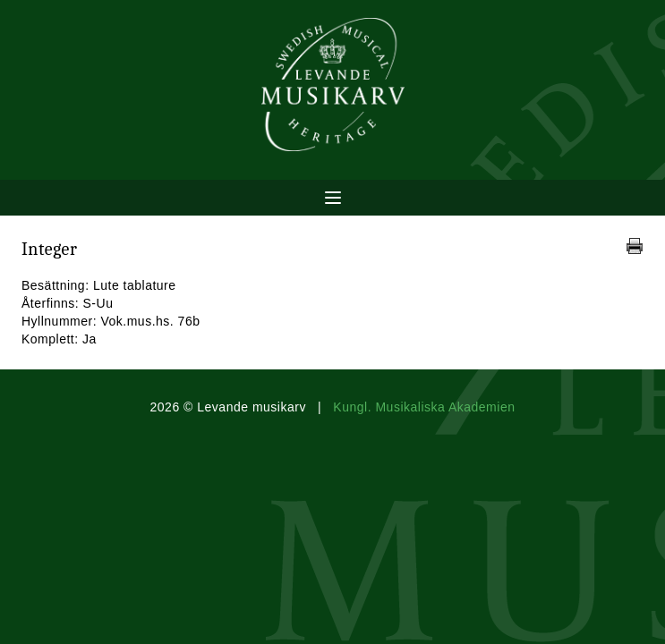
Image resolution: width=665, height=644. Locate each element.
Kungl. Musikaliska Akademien (424, 407)
